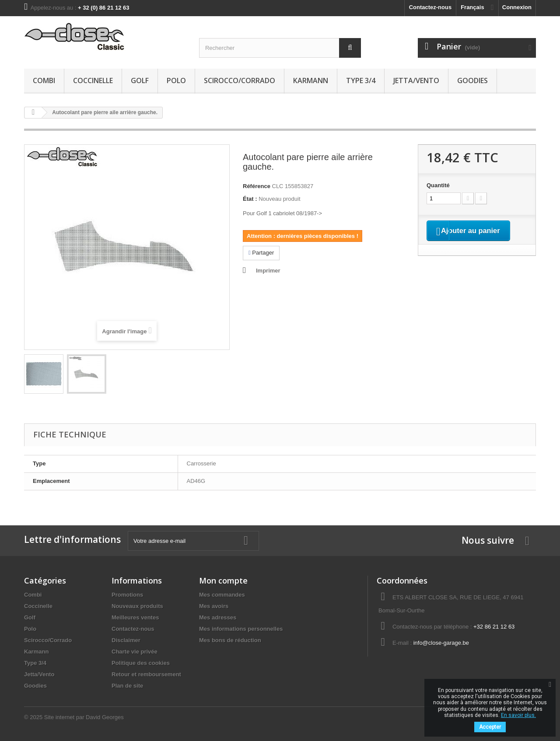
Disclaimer (126, 640)
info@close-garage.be (441, 643)
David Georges (105, 717)
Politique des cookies (141, 663)
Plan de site (127, 686)
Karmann (311, 80)
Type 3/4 (361, 80)
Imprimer (268, 271)
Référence (257, 186)
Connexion (517, 7)
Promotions (127, 595)
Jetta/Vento (416, 80)
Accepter (490, 727)
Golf (140, 80)
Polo (176, 80)
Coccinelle (93, 80)
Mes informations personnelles (241, 629)
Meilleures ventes (135, 617)
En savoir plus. (518, 715)
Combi (44, 80)
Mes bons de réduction (230, 640)
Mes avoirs (214, 606)
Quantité (438, 185)
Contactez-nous (430, 7)
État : (250, 199)
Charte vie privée (135, 652)
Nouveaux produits (137, 606)
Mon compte (223, 580)
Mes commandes (222, 595)
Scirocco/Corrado (240, 80)
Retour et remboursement (146, 674)
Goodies (472, 80)
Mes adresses (218, 617)
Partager (261, 253)
